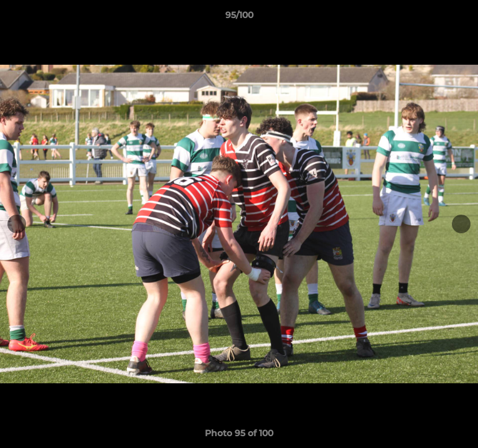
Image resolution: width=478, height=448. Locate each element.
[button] (463, 18)
